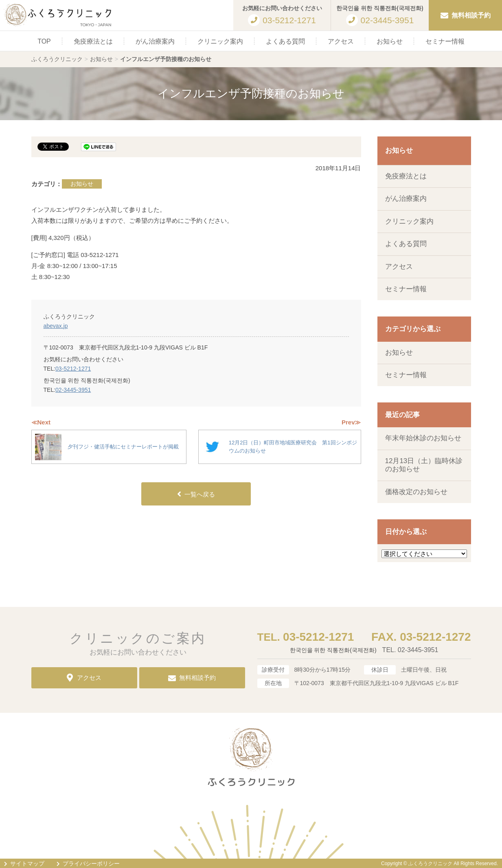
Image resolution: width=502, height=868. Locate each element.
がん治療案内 (155, 41)
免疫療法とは (93, 41)
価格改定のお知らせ (416, 492)
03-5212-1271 (73, 369)
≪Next (41, 422)
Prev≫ (351, 422)
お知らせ (390, 41)
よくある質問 (285, 41)
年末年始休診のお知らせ (423, 438)
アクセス (341, 41)
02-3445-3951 (73, 390)
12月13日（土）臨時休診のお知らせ (424, 465)
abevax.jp (56, 326)
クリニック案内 (220, 41)
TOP (44, 41)
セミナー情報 (445, 41)
